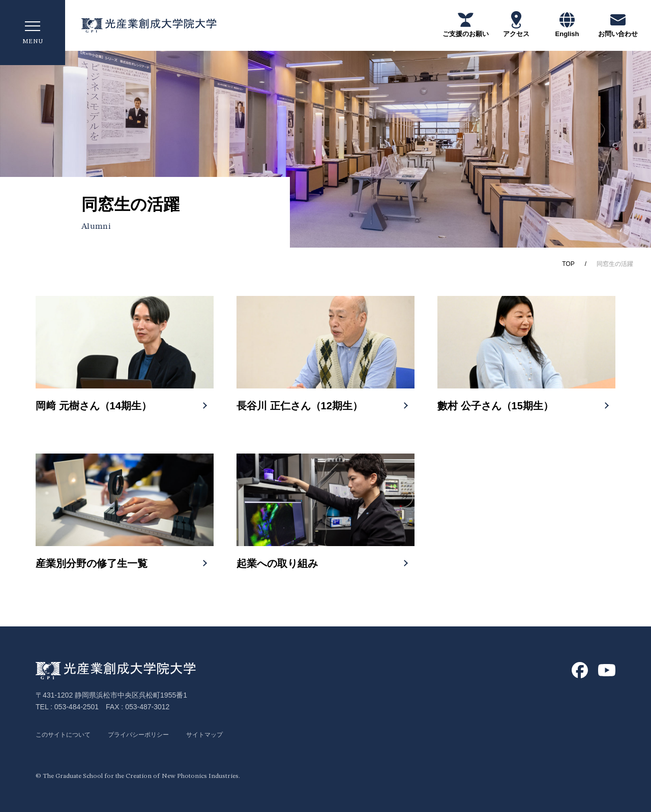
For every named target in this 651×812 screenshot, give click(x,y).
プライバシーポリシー (153, 734)
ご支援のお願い (466, 24)
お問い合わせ (618, 24)
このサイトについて (68, 734)
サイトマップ (227, 734)
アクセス (516, 24)
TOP (568, 264)
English (567, 24)
